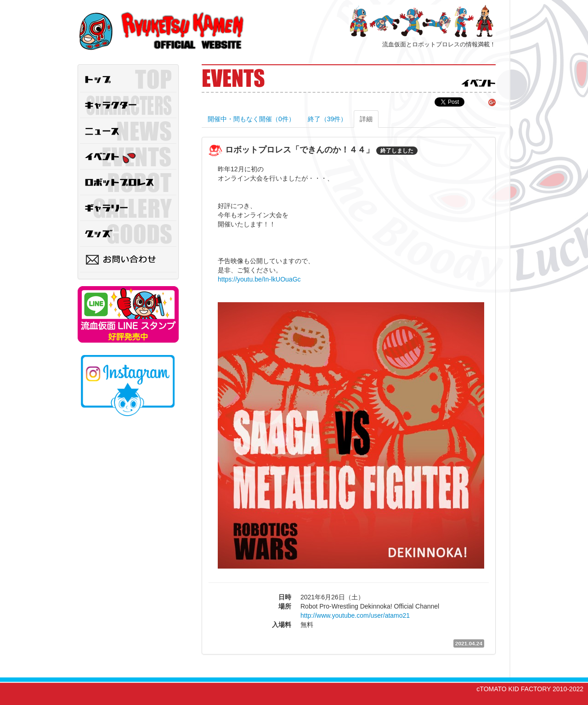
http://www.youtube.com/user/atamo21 (355, 615)
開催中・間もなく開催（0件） (251, 119)
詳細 (366, 119)
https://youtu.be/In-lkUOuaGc (259, 279)
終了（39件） (328, 119)
